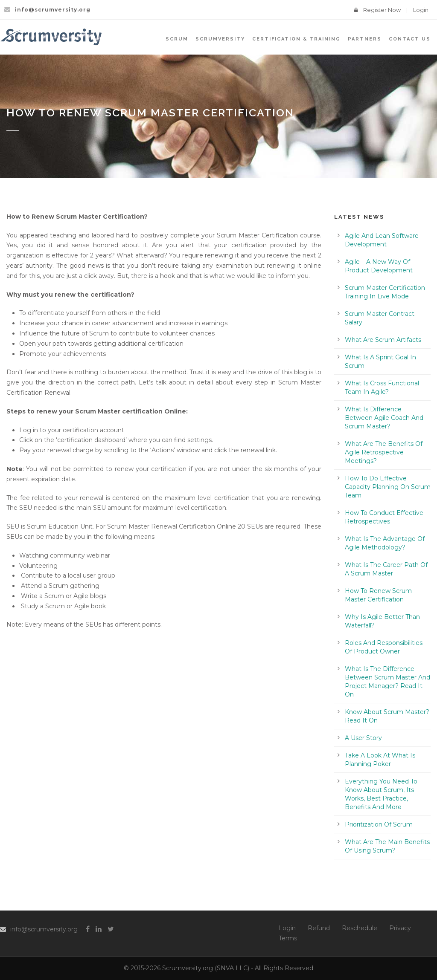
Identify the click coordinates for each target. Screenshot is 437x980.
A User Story (363, 738)
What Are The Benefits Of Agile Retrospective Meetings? (384, 452)
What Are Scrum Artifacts (383, 340)
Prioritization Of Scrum (379, 824)
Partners (365, 39)
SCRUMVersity (220, 39)
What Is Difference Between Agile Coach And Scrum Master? (384, 418)
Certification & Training (296, 39)
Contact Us (410, 39)
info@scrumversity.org (44, 929)
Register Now (382, 10)
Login (421, 10)
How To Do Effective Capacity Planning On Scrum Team (388, 487)
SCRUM (177, 39)
